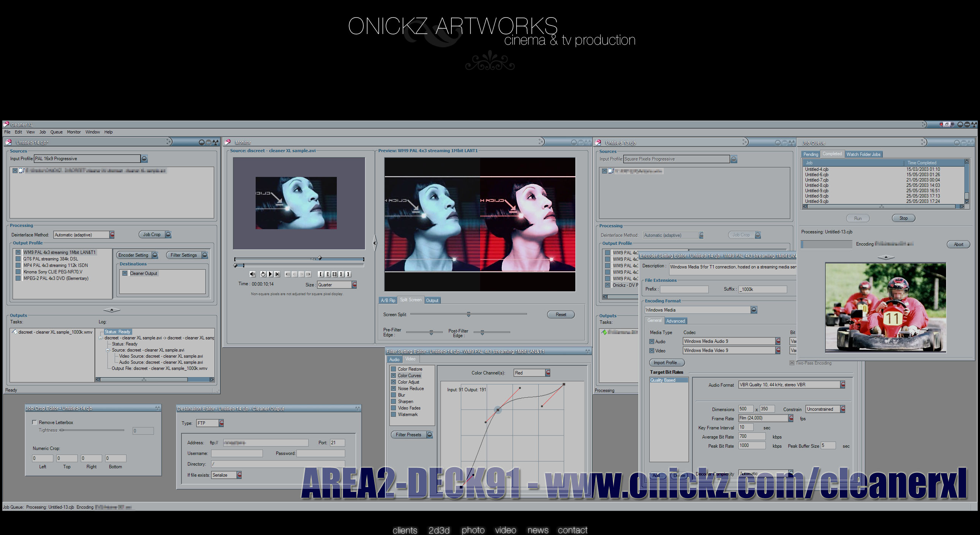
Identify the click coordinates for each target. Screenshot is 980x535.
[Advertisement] (490, 94)
